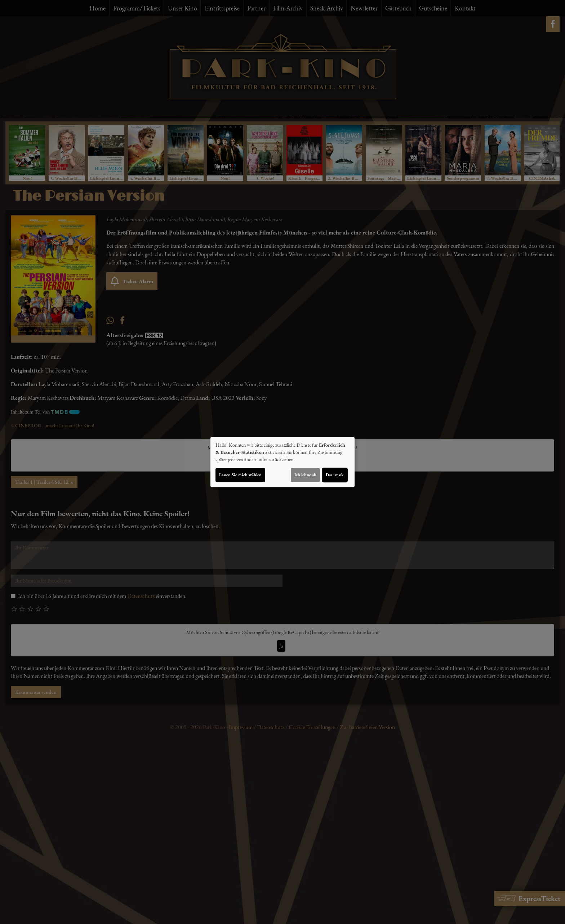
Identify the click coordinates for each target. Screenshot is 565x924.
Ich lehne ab (305, 475)
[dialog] (282, 462)
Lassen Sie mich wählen (240, 475)
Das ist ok (335, 475)
